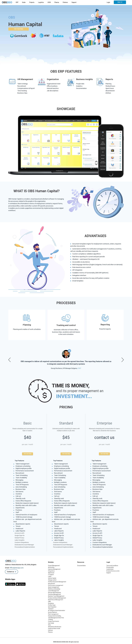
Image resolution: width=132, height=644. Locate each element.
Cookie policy (110, 569)
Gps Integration (52, 607)
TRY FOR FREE (19, 29)
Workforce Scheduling (54, 589)
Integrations (51, 571)
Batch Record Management (56, 600)
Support (74, 2)
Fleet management (53, 614)
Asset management (54, 587)
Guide (24, 2)
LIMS (49, 602)
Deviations (51, 603)
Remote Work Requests (54, 593)
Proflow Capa (52, 605)
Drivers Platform (53, 612)
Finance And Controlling (54, 616)
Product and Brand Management (57, 598)
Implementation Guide (54, 628)
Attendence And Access (55, 627)
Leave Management (54, 591)
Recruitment (51, 584)
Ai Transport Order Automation (57, 611)
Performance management (56, 585)
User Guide (51, 623)
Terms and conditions (112, 566)
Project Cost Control (54, 621)
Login (108, 2)
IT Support (51, 575)
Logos (50, 576)
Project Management (54, 566)
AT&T (79, 368)
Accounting (51, 567)
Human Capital (52, 578)
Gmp (49, 625)
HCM (49, 2)
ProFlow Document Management (57, 582)
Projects (32, 2)
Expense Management (54, 569)
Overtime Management (54, 594)
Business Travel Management (56, 596)
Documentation (82, 566)
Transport (51, 609)
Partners (65, 2)
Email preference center (113, 571)
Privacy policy (110, 567)
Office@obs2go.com (17, 568)
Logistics (41, 2)
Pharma (57, 2)
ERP (17, 2)
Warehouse (51, 573)
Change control (52, 580)
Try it (120, 2)
